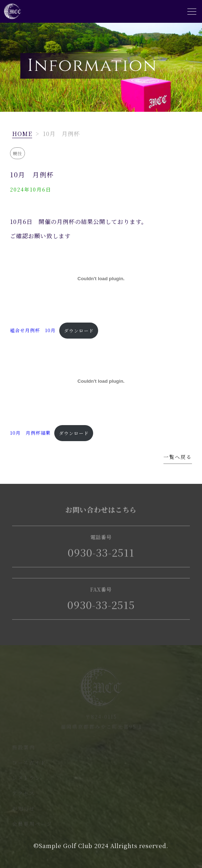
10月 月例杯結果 (30, 433)
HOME (22, 134)
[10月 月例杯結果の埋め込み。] (101, 381)
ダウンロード (79, 331)
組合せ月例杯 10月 (33, 331)
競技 (17, 153)
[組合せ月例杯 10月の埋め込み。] (101, 279)
